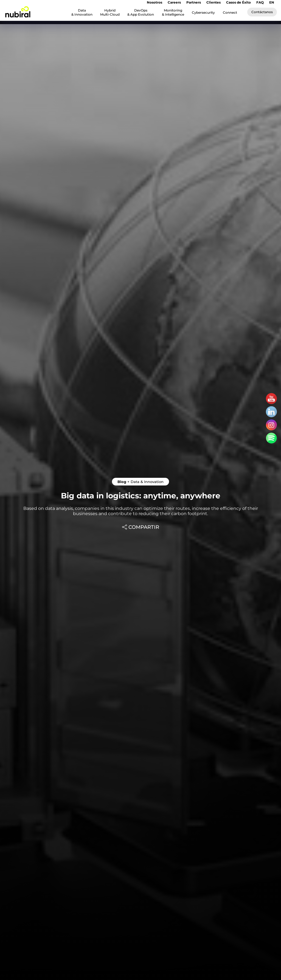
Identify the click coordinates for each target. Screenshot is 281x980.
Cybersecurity (203, 12)
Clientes (213, 2)
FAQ (260, 2)
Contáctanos (262, 12)
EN (272, 2)
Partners (194, 2)
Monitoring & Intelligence (173, 12)
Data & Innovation (82, 12)
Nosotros (154, 2)
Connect (230, 12)
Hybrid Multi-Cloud (110, 12)
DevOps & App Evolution (141, 12)
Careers (174, 2)
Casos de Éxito (238, 2)
